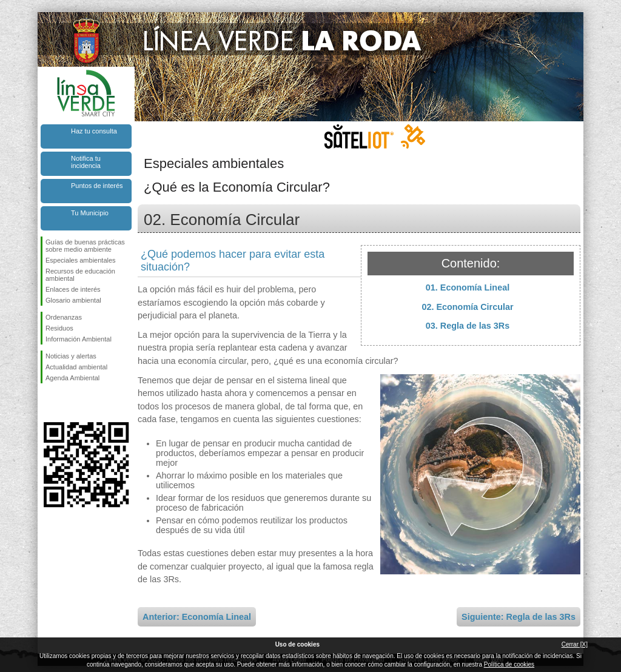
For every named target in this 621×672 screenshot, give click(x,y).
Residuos (59, 328)
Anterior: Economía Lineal (197, 617)
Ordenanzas (64, 317)
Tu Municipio (90, 213)
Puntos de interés (97, 186)
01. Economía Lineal (468, 287)
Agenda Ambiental (72, 378)
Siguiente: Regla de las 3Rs (519, 617)
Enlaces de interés (73, 289)
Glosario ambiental (73, 300)
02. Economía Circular (467, 307)
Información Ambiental (79, 339)
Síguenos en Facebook (48, 403)
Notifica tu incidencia (86, 162)
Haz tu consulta (94, 131)
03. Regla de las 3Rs (468, 326)
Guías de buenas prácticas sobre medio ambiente (85, 246)
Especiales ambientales (81, 260)
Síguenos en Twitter (68, 403)
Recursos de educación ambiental (80, 275)
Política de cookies (509, 664)
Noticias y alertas (71, 356)
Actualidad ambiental (76, 367)
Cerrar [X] (575, 644)
